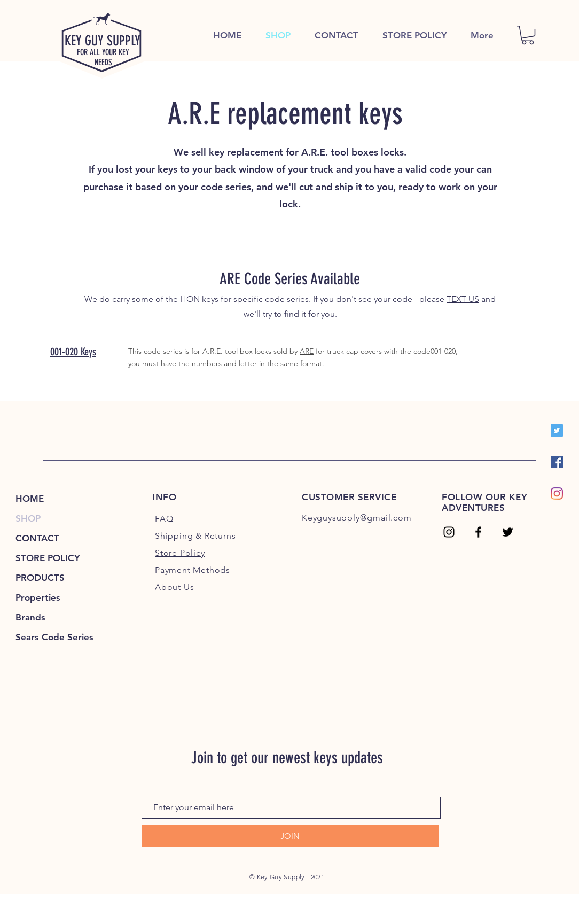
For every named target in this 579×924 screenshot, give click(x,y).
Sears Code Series (54, 637)
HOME (30, 499)
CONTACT (37, 538)
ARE (307, 351)
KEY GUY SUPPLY (103, 41)
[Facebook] (557, 462)
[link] (528, 35)
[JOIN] (290, 836)
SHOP (28, 518)
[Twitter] (557, 430)
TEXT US (463, 299)
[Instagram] (557, 494)
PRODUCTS (40, 578)
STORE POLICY (48, 558)
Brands (30, 617)
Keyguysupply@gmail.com (357, 518)
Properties (38, 597)
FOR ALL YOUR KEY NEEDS (103, 57)
